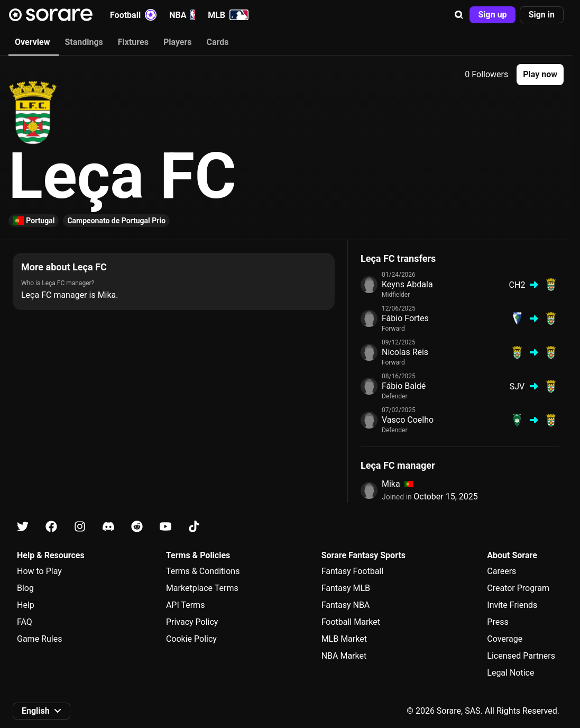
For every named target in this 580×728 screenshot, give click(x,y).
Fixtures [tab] (133, 42)
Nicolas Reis (405, 352)
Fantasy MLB (346, 588)
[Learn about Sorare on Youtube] (165, 527)
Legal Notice (510, 673)
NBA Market (344, 656)
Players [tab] (178, 42)
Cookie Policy (191, 639)
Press (498, 622)
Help (26, 605)
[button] (459, 15)
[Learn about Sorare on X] (23, 527)
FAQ (25, 622)
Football (133, 15)
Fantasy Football (352, 571)
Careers (501, 571)
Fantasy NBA (346, 605)
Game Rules (39, 639)
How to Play (39, 571)
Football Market (351, 622)
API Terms (186, 605)
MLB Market (344, 639)
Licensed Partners (521, 656)
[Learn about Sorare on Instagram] (80, 527)
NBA (182, 15)
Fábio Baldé (404, 386)
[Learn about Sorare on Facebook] (51, 527)
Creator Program (518, 588)
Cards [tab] (218, 42)
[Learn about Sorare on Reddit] (137, 527)
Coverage (505, 639)
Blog (25, 588)
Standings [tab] (84, 42)
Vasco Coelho (408, 420)
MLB (228, 15)
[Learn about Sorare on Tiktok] (194, 527)
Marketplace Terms (202, 588)
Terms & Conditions (203, 571)
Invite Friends (512, 605)
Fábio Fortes (405, 318)
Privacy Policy (192, 622)
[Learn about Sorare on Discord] (108, 527)
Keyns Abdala (407, 284)
